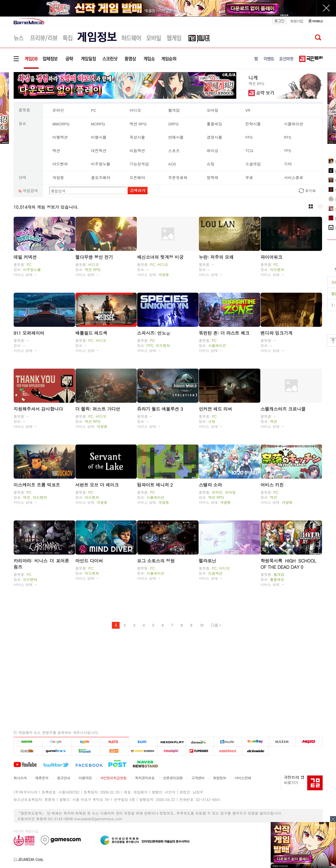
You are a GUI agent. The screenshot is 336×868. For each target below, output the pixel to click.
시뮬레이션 (294, 124)
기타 (288, 164)
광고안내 (64, 778)
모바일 (213, 110)
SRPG (173, 124)
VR (248, 110)
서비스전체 (243, 778)
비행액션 (60, 137)
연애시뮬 (176, 137)
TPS (288, 150)
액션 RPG (138, 124)
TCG (249, 150)
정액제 (213, 177)
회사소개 (20, 778)
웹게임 (174, 110)
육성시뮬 (137, 137)
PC (94, 110)
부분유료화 (178, 177)
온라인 (58, 110)
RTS (288, 137)
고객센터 (198, 778)
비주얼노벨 (101, 164)
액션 (56, 150)
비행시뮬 (99, 137)
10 (202, 625)
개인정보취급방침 (113, 778)
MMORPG (61, 124)
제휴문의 (42, 778)
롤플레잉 (215, 124)
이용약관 (85, 778)
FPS (249, 137)
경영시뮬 (215, 137)
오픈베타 (137, 177)
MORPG (98, 124)
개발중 (58, 177)
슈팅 (211, 164)
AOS (172, 164)
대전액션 (99, 150)
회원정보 (220, 778)
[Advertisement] (168, 679)
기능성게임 (139, 164)
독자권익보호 (145, 778)
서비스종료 (294, 177)
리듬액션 (137, 150)
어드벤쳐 (60, 164)
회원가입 (297, 21)
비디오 (135, 110)
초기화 (310, 191)
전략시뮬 (253, 124)
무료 (249, 177)
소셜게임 (253, 164)
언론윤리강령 (173, 778)
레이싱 (213, 150)
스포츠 (174, 150)
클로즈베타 (101, 177)
